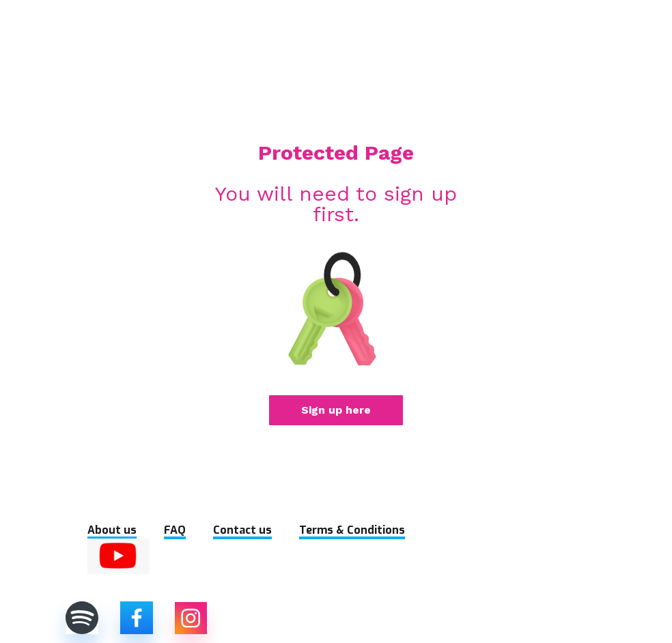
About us (112, 530)
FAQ (175, 530)
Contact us (242, 530)
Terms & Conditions (352, 530)
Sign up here (336, 410)
